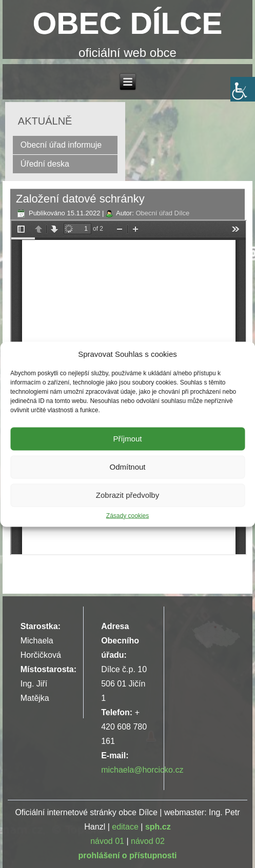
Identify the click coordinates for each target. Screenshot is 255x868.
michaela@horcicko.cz (142, 770)
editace (125, 827)
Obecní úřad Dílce (162, 213)
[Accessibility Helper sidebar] (243, 89)
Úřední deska (45, 164)
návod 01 (107, 841)
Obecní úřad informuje (61, 145)
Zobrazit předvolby (128, 495)
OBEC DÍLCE (127, 23)
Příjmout (128, 439)
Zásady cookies (128, 515)
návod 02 (148, 841)
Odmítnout (127, 467)
